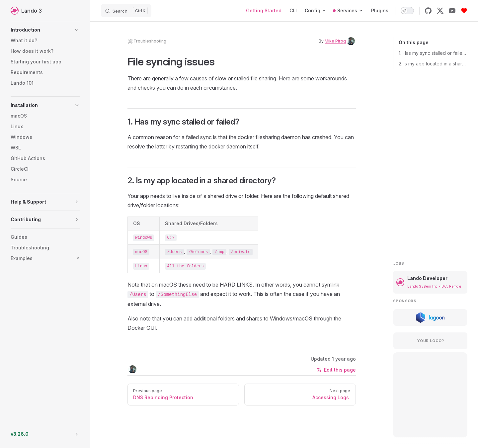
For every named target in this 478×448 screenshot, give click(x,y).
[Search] (126, 11)
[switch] (407, 11)
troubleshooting (147, 41)
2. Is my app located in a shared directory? (433, 64)
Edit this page (336, 370)
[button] (45, 30)
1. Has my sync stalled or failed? (433, 53)
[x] (440, 11)
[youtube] (452, 11)
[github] (428, 11)
